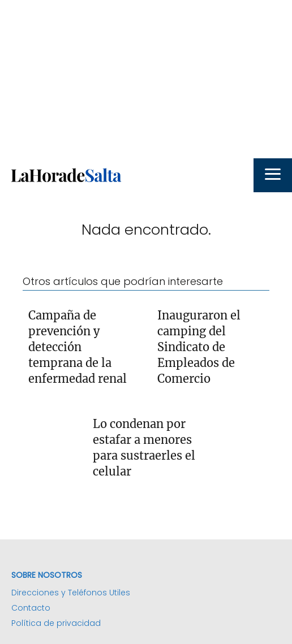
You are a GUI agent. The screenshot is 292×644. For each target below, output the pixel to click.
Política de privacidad (56, 623)
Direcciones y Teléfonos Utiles (71, 593)
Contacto (31, 608)
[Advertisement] (146, 79)
